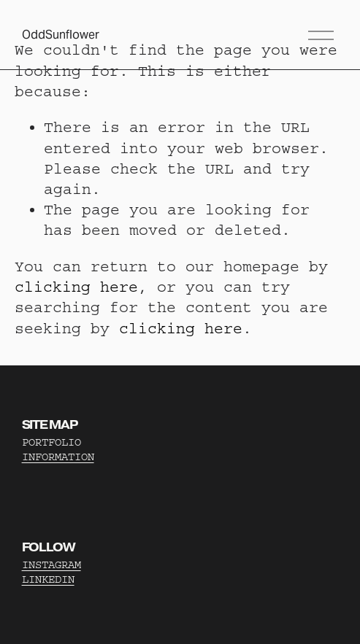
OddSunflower (61, 35)
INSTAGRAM (51, 565)
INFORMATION (58, 457)
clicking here (76, 287)
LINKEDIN (48, 579)
